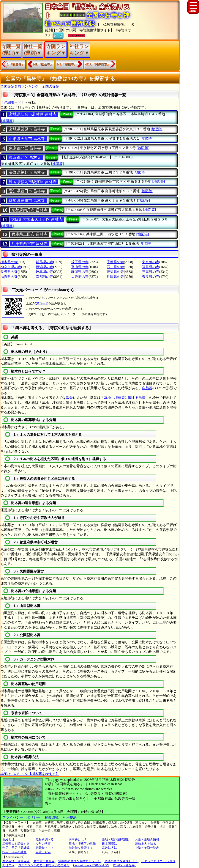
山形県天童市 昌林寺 (27, 139)
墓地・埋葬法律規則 (115, 839)
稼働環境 (52, 817)
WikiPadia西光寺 (124, 865)
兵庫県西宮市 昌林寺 (29, 244)
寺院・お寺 (43, 852)
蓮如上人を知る (145, 844)
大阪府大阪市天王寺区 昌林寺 (37, 219)
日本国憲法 (109, 844)
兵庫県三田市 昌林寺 (29, 234)
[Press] (67, 114)
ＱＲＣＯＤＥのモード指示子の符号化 (44, 865)
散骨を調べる (45, 839)
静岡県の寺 (80, 272)
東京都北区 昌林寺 (25, 148)
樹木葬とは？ (78, 839)
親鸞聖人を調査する (16, 844)
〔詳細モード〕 (13, 102)
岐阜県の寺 (44, 272)
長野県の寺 (9, 272)
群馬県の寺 (44, 262)
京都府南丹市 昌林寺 (29, 210)
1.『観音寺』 (16, 64)
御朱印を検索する (81, 848)
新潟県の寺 (44, 267)
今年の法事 (43, 844)
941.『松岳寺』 (43, 64)
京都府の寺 (44, 277)
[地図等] (7, 121)
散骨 (69, 398)
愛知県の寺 (115, 272)
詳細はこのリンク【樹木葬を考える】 (30, 774)
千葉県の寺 (115, 262)
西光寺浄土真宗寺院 (16, 861)
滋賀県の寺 (9, 277)
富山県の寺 (80, 267)
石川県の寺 (115, 267)
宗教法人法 (109, 848)
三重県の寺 (151, 272)
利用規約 (70, 817)
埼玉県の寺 (80, 262)
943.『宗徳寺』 (67, 64)
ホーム (58, 35)
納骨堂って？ (45, 848)
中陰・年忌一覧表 (147, 848)
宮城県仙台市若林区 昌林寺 (33, 114)
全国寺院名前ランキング (19, 86)
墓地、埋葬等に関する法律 (125, 398)
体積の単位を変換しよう (121, 861)
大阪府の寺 (80, 277)
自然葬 (147, 388)
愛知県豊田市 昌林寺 (27, 191)
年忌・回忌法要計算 (16, 848)
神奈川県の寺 (11, 267)
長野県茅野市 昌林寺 (27, 172)
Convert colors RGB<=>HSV (91, 865)
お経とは (8, 839)
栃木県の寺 (9, 262)
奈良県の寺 (151, 277)
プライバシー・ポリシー (22, 817)
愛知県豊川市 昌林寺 (27, 201)
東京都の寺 (151, 262)
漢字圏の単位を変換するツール (79, 861)
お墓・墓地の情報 (147, 839)
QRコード (42, 303)
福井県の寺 (151, 267)
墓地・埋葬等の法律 (82, 844)
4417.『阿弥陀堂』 (98, 64)
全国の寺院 (51, 86)
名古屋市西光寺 (44, 861)
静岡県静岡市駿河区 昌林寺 (33, 182)
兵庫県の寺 (115, 277)
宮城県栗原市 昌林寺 (27, 129)
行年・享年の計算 (14, 852)
